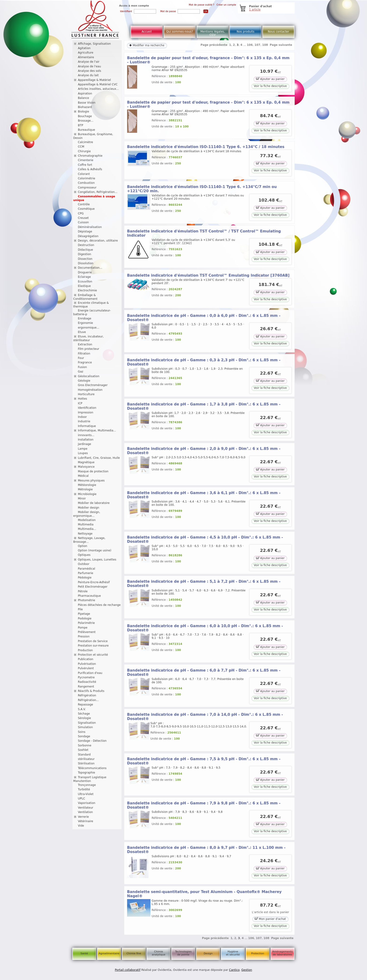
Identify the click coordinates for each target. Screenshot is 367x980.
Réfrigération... (88, 700)
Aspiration (85, 94)
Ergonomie (86, 323)
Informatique (87, 426)
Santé (84, 953)
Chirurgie (84, 151)
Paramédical (87, 569)
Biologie (84, 112)
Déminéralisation (90, 227)
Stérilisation (86, 763)
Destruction (86, 245)
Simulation (85, 727)
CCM (81, 147)
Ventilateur (86, 808)
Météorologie (87, 485)
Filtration (84, 354)
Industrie (84, 421)
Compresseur (87, 188)
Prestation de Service (93, 641)
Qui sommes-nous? (180, 32)
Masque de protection (93, 471)
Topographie (86, 773)
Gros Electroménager (93, 385)
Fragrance (85, 362)
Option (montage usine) (95, 550)
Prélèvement (87, 632)
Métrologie (85, 489)
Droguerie (85, 272)
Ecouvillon (85, 282)
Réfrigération (87, 695)
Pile (80, 609)
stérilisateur (86, 759)
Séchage (84, 714)
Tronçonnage (87, 785)
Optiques (84, 555)
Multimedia (86, 524)
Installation (86, 440)
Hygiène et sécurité (233, 953)
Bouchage (85, 116)
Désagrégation (88, 236)
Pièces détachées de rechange (99, 605)
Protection (258, 953)
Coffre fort (85, 165)
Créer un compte (226, 5)
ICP (80, 403)
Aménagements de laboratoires (282, 953)
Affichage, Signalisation (94, 44)
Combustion (86, 183)
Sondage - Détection (92, 741)
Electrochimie (88, 290)
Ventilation (85, 812)
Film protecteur (89, 349)
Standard (84, 755)
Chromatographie (90, 156)
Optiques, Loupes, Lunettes (97, 560)
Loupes (83, 453)
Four (81, 358)
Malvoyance (86, 467)
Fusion (82, 367)
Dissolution (86, 263)
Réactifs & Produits (91, 691)
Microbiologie (87, 494)
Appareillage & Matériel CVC (98, 84)
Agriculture (86, 53)
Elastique (84, 286)
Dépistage (85, 231)
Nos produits (246, 32)
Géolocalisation (89, 376)
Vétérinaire (86, 821)
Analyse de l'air (89, 62)
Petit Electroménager (93, 587)
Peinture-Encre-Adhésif (94, 582)
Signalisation (87, 723)
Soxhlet (83, 750)
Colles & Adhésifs (90, 169)
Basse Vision (87, 103)
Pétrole (83, 591)
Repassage (86, 705)
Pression (84, 636)
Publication (86, 659)
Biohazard (85, 107)
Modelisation (87, 520)
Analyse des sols (90, 71)
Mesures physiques (91, 481)
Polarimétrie (86, 623)
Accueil (147, 32)
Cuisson (83, 222)
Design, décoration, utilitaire (98, 241)
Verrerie (83, 817)
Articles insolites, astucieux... (98, 89)
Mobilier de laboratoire (94, 503)
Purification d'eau (90, 673)
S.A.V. (82, 709)
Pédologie (85, 578)
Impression (86, 412)
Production (85, 650)
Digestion (85, 254)
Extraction (85, 344)
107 (257, 45)
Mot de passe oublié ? (202, 5)
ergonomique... (89, 328)
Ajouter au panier (270, 79)
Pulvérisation (87, 664)
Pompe (83, 628)
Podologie (85, 618)
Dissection (85, 259)
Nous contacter (278, 32)
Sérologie (84, 718)
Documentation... (90, 268)
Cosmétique (86, 209)
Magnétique (86, 462)
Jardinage (85, 444)
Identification (87, 408)
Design (208, 953)
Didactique (86, 250)
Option (83, 546)
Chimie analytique (158, 953)
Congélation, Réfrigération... (98, 192)
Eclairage (84, 277)
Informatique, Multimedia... (97, 430)
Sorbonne (85, 745)
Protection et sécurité (93, 655)
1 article (255, 10)
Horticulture (86, 394)
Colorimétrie (87, 178)
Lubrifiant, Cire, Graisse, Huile (99, 458)
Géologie (84, 381)
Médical (83, 476)
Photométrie (87, 600)
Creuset (83, 218)
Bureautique (87, 130)
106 (250, 45)
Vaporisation (87, 803)
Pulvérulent (86, 668)
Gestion (247, 970)
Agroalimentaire (109, 953)
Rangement (86, 687)
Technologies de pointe (183, 953)
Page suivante (281, 45)
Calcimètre (86, 142)
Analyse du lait (88, 75)
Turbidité (84, 789)
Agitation (84, 48)
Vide (81, 826)
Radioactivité (87, 682)
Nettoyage (85, 534)
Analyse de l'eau (90, 66)
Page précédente (214, 45)
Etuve (82, 332)
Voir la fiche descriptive (270, 86)
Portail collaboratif (128, 970)
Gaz (81, 372)
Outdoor (84, 564)
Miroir (82, 499)
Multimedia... (87, 529)
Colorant (84, 174)
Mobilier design (89, 508)
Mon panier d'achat (270, 919)
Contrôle (84, 204)
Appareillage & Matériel (94, 80)
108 (265, 45)
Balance (84, 98)
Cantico (234, 970)
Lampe (83, 449)
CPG (81, 213)
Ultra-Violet (86, 794)
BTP (81, 125)
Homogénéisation (90, 390)
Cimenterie (86, 160)
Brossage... (86, 121)
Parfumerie (86, 573)
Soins (82, 732)
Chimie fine (134, 953)
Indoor (82, 417)
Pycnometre (86, 677)
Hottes (83, 399)
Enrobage (85, 318)
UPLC (82, 799)
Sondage (84, 736)
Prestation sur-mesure (93, 646)
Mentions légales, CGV (213, 33)
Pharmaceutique (89, 596)
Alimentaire (86, 57)
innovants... (86, 435)
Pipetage (84, 614)
